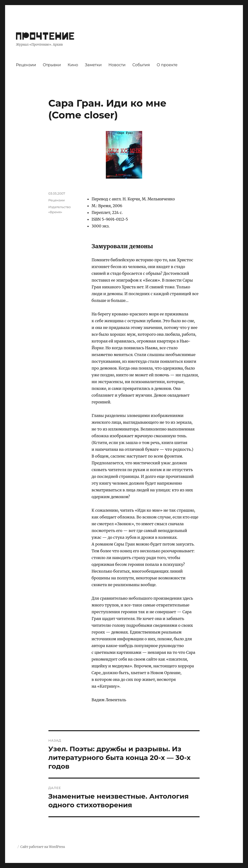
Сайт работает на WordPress (43, 847)
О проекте (167, 65)
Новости (117, 65)
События (141, 65)
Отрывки (52, 65)
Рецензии (26, 65)
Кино (73, 65)
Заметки (93, 65)
